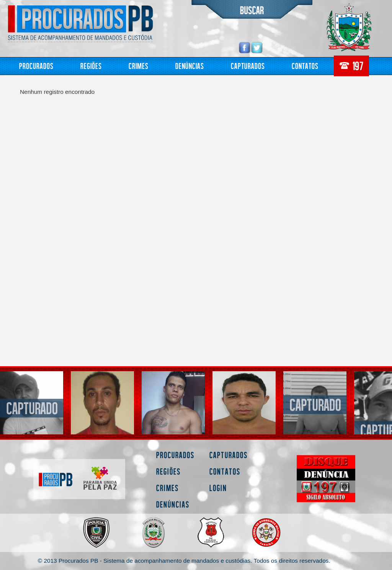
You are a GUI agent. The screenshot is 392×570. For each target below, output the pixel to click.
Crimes (139, 66)
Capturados (248, 66)
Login (218, 488)
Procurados (36, 66)
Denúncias (190, 66)
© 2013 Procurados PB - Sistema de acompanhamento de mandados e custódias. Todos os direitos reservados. (184, 561)
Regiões (91, 66)
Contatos (305, 66)
